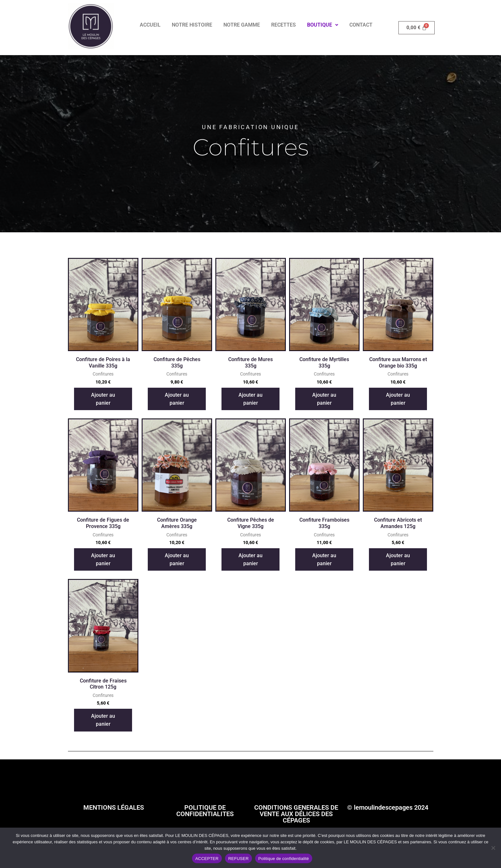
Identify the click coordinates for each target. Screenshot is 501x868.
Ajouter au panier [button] (103, 399)
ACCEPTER (207, 859)
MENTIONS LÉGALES (114, 807)
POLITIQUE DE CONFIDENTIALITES (205, 810)
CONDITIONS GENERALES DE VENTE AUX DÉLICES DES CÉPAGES (296, 814)
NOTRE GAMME (242, 25)
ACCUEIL (150, 25)
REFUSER (238, 859)
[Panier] (417, 27)
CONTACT (361, 25)
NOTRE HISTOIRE (192, 25)
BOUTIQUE (323, 25)
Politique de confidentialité (284, 859)
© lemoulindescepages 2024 (388, 807)
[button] (323, 25)
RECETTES (284, 25)
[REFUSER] (493, 848)
